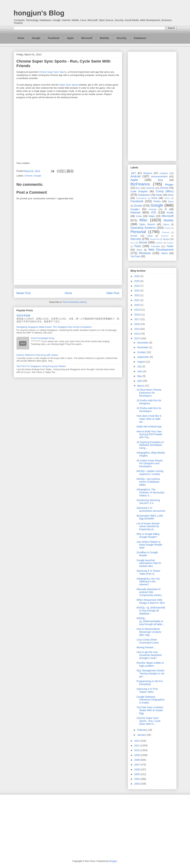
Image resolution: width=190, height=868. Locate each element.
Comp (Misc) (165, 191)
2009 (137, 755)
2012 (137, 741)
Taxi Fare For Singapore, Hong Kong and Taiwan (41, 366)
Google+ (135, 209)
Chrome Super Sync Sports (52, 72)
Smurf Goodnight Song (42, 338)
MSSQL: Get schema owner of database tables (148, 482)
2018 (137, 315)
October (142, 352)
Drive (154, 198)
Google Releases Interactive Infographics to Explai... (151, 700)
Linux (139, 216)
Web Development (161, 250)
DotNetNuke (141, 198)
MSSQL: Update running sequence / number (150, 473)
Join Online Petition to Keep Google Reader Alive (149, 545)
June (140, 371)
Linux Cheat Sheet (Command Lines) (148, 641)
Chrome (28, 176)
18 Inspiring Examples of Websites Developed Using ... (150, 445)
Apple (70, 38)
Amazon (148, 173)
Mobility (104, 38)
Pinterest (166, 232)
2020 (137, 305)
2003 (137, 784)
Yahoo (164, 253)
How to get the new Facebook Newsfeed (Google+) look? (149, 655)
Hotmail (153, 209)
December (143, 343)
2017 (137, 319)
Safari (150, 236)
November (143, 347)
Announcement (159, 176)
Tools (137, 246)
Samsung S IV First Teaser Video (147, 690)
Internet (136, 212)
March (141, 386)
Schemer (165, 236)
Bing (160, 180)
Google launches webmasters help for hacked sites (149, 563)
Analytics (164, 173)
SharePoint (154, 239)
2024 (137, 286)
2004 (137, 779)
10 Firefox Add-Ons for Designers (149, 402)
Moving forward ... (146, 647)
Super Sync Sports (69, 85)
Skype (166, 239)
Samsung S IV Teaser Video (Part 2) (148, 572)
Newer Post (24, 293)
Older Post (113, 293)
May (140, 376)
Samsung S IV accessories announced (151, 509)
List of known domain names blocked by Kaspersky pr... (148, 526)
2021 (137, 300)
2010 (137, 750)
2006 (137, 770)
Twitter (170, 246)
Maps (152, 216)
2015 (137, 329)
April (140, 381)
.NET (133, 173)
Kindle (170, 213)
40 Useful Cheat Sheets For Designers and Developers (149, 464)
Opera (166, 224)
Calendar (150, 188)
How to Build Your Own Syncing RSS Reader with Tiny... (149, 434)
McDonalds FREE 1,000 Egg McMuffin (150, 517)
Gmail (138, 206)
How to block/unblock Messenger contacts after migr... (149, 632)
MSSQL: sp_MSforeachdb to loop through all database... (151, 611)
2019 (137, 310)
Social (143, 242)
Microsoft (87, 38)
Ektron (167, 198)
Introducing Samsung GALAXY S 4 (148, 502)
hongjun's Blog (39, 13)
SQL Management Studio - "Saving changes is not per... (151, 673)
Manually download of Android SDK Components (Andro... (150, 592)
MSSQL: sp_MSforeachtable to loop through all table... (150, 621)
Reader (134, 236)
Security (121, 38)
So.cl (133, 243)
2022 (137, 295)
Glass (171, 202)
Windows (145, 253)
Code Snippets (139, 191)
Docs (171, 195)
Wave (139, 250)
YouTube (135, 256)
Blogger (169, 185)
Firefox (157, 201)
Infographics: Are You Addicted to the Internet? (148, 582)
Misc (144, 220)
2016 (137, 324)
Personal (138, 232)
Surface (170, 243)
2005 (137, 774)
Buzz (138, 188)
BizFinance (140, 184)
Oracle (167, 228)
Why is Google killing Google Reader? (148, 535)
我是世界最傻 (23, 316)
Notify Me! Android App (149, 427)
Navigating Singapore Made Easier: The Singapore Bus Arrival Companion (54, 327)
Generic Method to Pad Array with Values (37, 355)
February (142, 730)
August (141, 362)
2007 (137, 765)
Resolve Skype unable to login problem (150, 664)
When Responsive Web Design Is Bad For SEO (151, 601)
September (144, 357)
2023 (137, 291)
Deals (159, 195)
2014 (137, 334)
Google (36, 38)
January (142, 735)
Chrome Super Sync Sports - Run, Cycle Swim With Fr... (148, 721)
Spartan (159, 243)
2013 (137, 338)
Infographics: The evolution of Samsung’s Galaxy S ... (151, 492)
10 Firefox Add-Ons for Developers (149, 410)
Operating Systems (143, 228)
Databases (140, 38)
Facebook (54, 38)
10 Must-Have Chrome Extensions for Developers (149, 393)
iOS (154, 212)
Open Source (147, 224)
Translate (155, 246)
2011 (137, 746)
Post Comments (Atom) (75, 302)
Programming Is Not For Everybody (150, 683)
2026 (137, 276)
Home (21, 38)
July (140, 366)
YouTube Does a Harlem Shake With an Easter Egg (150, 710)
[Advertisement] (152, 106)
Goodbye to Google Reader (147, 554)
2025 (137, 281)
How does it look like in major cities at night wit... (149, 419)
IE (166, 209)
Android (136, 176)
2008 (137, 760)
